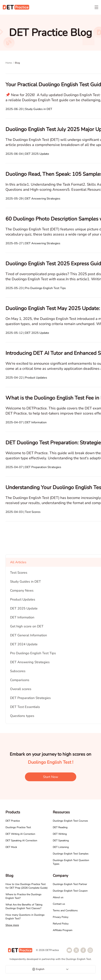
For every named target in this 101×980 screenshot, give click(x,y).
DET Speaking (61, 841)
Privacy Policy (61, 917)
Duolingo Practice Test (18, 827)
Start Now (51, 777)
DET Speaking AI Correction (21, 841)
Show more (12, 925)
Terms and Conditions (65, 910)
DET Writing (60, 834)
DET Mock (11, 847)
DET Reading (60, 827)
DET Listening (61, 847)
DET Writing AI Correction (20, 834)
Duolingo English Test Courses (70, 821)
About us (58, 897)
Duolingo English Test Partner (70, 884)
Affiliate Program (63, 930)
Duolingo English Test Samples (71, 854)
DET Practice (13, 821)
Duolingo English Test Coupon (70, 891)
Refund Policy (61, 924)
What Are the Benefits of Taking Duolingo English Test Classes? (24, 906)
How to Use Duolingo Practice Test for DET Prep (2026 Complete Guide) (26, 886)
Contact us (59, 904)
